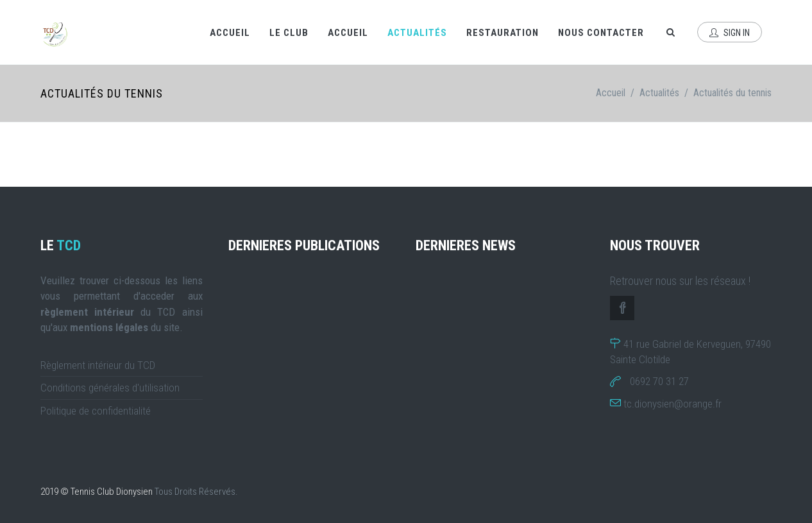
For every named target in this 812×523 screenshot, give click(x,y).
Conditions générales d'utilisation (110, 388)
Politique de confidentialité (96, 411)
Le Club (289, 33)
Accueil (230, 33)
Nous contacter (601, 33)
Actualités (417, 33)
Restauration (503, 33)
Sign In (730, 33)
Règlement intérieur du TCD (98, 365)
